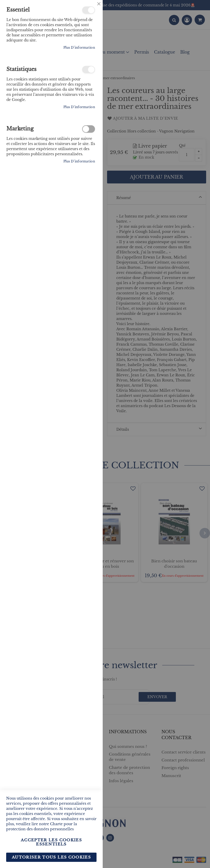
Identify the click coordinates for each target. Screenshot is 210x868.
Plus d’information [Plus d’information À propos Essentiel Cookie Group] (79, 48)
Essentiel (89, 10)
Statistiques (89, 70)
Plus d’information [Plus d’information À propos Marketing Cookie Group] (79, 161)
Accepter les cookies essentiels (51, 842)
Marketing (89, 129)
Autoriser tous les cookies (51, 857)
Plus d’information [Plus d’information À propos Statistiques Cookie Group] (79, 107)
